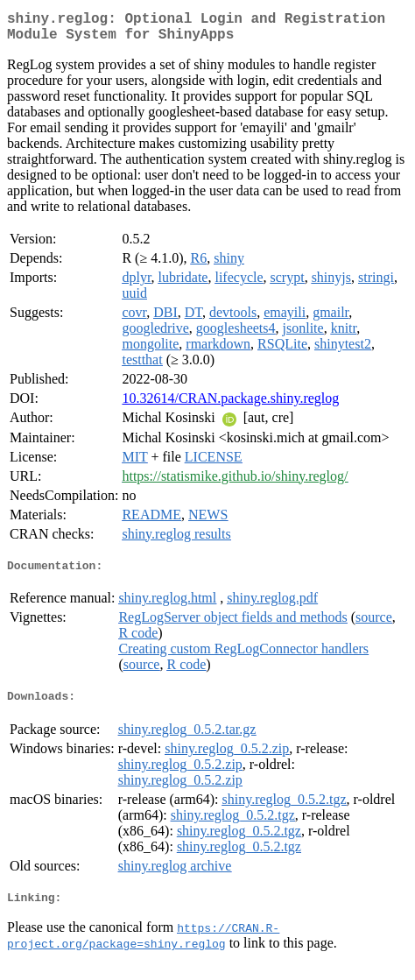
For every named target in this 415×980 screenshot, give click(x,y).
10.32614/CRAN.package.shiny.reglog (230, 405)
